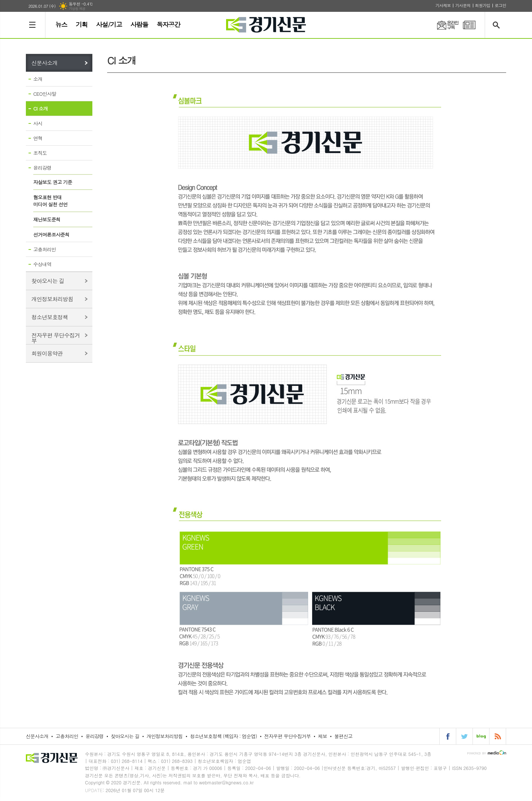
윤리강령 (42, 168)
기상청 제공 (77, 9)
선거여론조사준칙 (51, 235)
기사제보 (443, 5)
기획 (82, 24)
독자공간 (168, 24)
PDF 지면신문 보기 (469, 25)
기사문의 (463, 5)
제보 (323, 736)
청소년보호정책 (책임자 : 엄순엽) (223, 736)
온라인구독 (443, 25)
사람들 (139, 24)
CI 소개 (40, 108)
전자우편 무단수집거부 (56, 338)
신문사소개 (45, 63)
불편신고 (343, 736)
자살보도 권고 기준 (53, 182)
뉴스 (61, 24)
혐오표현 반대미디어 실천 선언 (50, 201)
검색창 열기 (498, 25)
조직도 (40, 153)
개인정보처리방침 (52, 299)
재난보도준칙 (47, 219)
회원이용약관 (47, 353)
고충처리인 (45, 249)
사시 (38, 123)
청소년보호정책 (50, 317)
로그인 (500, 5)
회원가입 (483, 5)
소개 (38, 79)
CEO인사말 (45, 94)
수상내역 (42, 264)
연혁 (38, 138)
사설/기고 (109, 24)
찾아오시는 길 (48, 281)
